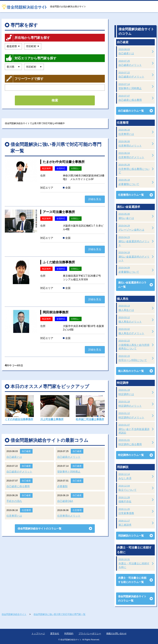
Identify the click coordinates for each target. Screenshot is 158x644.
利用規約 (69, 633)
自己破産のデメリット (19, 472)
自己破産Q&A (65, 501)
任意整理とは (14, 516)
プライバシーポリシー (90, 633)
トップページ (38, 633)
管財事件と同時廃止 (69, 472)
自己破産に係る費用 (18, 486)
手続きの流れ (14, 501)
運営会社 (55, 633)
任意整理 (26, 510)
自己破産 (26, 451)
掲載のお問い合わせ (116, 633)
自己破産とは (14, 457)
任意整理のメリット (69, 516)
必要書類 (62, 486)
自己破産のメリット (69, 457)
